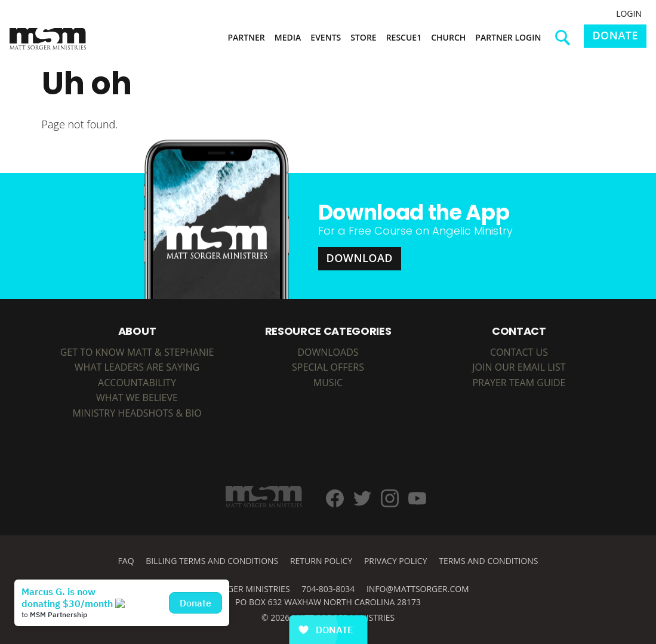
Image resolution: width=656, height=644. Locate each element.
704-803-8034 (328, 589)
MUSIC (328, 383)
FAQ (126, 561)
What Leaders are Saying (137, 367)
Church (448, 37)
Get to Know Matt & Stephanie (137, 352)
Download (360, 258)
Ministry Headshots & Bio (137, 413)
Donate (615, 35)
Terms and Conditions (488, 561)
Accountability (137, 383)
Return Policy (321, 561)
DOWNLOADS (328, 352)
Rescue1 (404, 37)
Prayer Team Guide (519, 383)
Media (288, 37)
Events (326, 37)
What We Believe (137, 398)
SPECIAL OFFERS (328, 367)
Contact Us (519, 352)
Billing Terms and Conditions (212, 561)
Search (567, 42)
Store (363, 37)
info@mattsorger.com (418, 589)
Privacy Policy (396, 561)
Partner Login (508, 37)
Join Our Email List (519, 367)
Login (629, 13)
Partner (246, 37)
